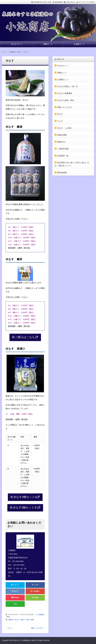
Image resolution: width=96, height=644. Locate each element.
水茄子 (23, 620)
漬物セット (48, 44)
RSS (93, 2)
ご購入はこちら (25, 337)
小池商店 (10, 620)
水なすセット (17, 44)
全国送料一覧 (63, 156)
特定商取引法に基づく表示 (42, 2)
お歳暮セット (79, 44)
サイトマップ (83, 2)
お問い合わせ (70, 2)
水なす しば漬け (65, 128)
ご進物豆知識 (63, 149)
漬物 (32, 620)
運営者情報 (59, 2)
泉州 (28, 620)
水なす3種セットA (25, 497)
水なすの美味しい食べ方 (68, 86)
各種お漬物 (62, 135)
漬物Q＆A (61, 142)
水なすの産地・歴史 (66, 100)
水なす (17, 620)
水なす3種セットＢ (25, 507)
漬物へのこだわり (37, 628)
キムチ (10, 628)
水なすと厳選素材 (65, 93)
